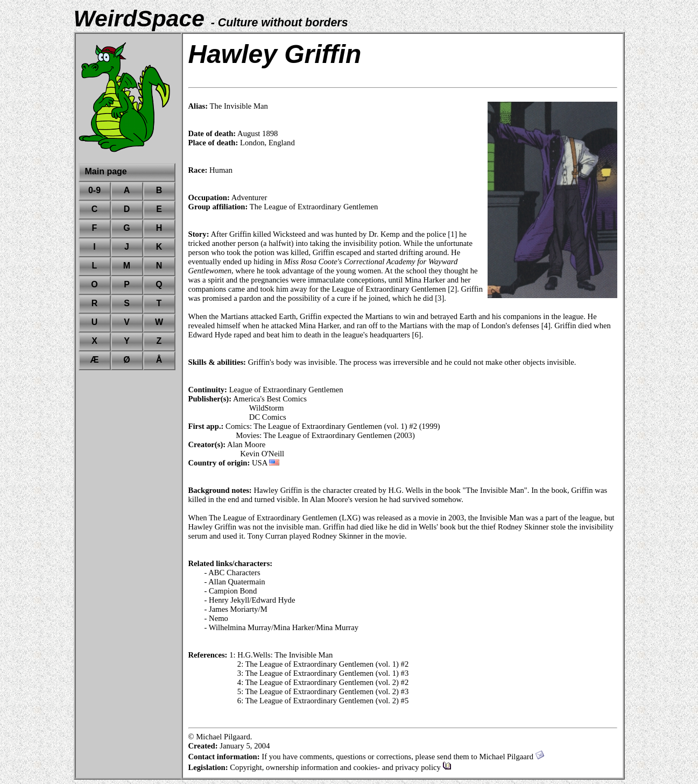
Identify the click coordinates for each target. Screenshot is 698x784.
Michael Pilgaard (511, 757)
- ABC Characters (232, 573)
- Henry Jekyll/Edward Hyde (250, 600)
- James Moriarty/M (236, 609)
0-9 (94, 190)
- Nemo (216, 618)
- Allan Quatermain (235, 582)
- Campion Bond (231, 591)
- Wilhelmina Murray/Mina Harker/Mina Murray (281, 627)
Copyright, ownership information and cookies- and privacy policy (340, 767)
